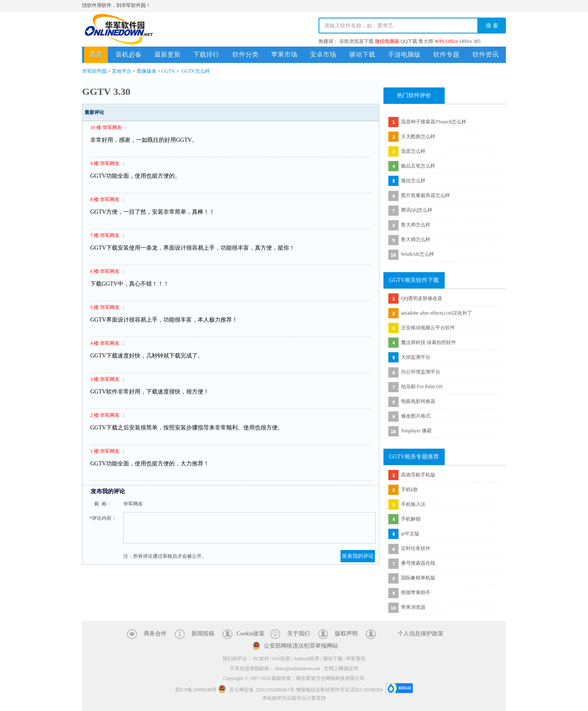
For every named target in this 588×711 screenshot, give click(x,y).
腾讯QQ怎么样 (417, 210)
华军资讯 (356, 659)
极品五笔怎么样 (418, 166)
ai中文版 (410, 534)
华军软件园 (119, 29)
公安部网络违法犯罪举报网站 (301, 646)
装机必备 (129, 55)
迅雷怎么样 (413, 151)
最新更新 (167, 55)
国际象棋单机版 (418, 578)
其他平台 (122, 71)
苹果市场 (284, 55)
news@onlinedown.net (298, 669)
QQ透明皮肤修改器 (422, 298)
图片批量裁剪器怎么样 (425, 195)
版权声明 (346, 634)
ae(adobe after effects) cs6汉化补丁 (437, 313)
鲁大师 (426, 41)
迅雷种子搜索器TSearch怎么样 (434, 122)
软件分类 (245, 55)
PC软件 (261, 659)
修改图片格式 (416, 416)
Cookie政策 (250, 634)
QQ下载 (409, 41)
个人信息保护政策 (421, 634)
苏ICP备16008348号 (196, 690)
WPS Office (446, 41)
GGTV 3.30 (106, 92)
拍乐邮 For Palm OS (422, 387)
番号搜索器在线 (418, 563)
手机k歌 (410, 490)
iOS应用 (281, 659)
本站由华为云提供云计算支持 (294, 698)
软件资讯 (486, 55)
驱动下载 (362, 55)
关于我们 (298, 634)
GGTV (168, 71)
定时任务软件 (416, 548)
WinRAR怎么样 (418, 254)
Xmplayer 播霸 (416, 431)
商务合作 (155, 634)
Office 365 (470, 41)
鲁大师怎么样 (416, 225)
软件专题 (446, 55)
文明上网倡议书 (341, 669)
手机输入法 (413, 504)
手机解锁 (411, 519)
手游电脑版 (404, 55)
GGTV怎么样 (195, 71)
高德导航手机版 (418, 475)
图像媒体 (147, 71)
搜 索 (492, 26)
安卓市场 (323, 55)
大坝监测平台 (416, 357)
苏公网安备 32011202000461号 (257, 690)
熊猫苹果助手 (416, 592)
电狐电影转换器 (418, 401)
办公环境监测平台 (421, 372)
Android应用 (306, 659)
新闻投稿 (203, 634)
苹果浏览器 (413, 607)
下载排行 (206, 55)
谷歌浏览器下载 (356, 41)
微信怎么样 (413, 181)
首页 (96, 55)
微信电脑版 (387, 41)
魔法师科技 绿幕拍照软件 (429, 342)
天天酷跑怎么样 (418, 136)
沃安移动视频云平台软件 (428, 328)
